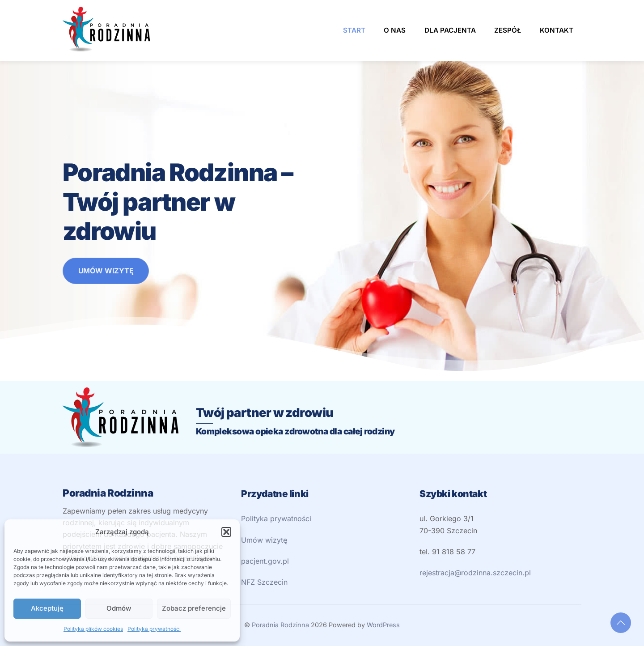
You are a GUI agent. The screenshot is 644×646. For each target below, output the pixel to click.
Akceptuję (47, 608)
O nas (395, 30)
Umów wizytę (264, 540)
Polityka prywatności (154, 629)
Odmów (119, 608)
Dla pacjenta (450, 30)
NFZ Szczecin (264, 582)
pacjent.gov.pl (265, 561)
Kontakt (557, 30)
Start (354, 30)
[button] (226, 532)
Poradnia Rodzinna (280, 625)
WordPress (383, 625)
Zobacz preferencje (194, 608)
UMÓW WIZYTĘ (106, 271)
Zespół (508, 30)
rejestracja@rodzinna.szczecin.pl (475, 573)
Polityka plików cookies (93, 629)
